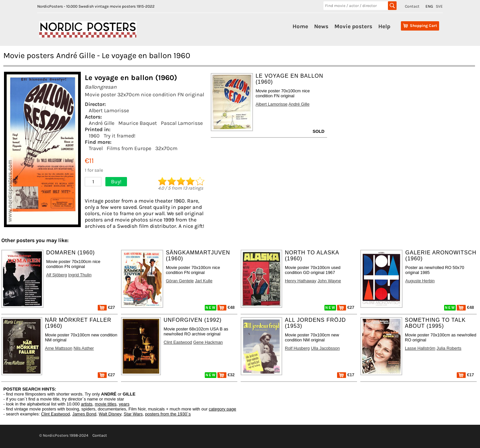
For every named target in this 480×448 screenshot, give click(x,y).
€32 (226, 375)
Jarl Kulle (204, 281)
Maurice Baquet (138, 123)
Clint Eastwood (178, 342)
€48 (226, 307)
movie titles (106, 404)
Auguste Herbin (420, 281)
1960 (94, 136)
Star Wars (133, 414)
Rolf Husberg (297, 348)
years (124, 404)
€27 (106, 307)
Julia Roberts (449, 348)
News (321, 26)
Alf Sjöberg (57, 275)
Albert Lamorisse (109, 110)
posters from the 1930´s (168, 414)
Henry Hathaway (301, 281)
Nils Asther (84, 348)
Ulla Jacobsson (325, 348)
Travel (96, 148)
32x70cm (166, 148)
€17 (346, 375)
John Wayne (329, 281)
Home (300, 26)
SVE (439, 6)
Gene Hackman (208, 342)
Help (384, 26)
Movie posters (353, 26)
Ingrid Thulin (80, 275)
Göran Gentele (180, 281)
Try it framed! (120, 136)
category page (222, 409)
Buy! (116, 181)
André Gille (102, 123)
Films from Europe (129, 148)
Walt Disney (110, 414)
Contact (412, 6)
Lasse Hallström (420, 348)
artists (87, 404)
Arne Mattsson (59, 348)
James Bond (84, 414)
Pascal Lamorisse (182, 123)
